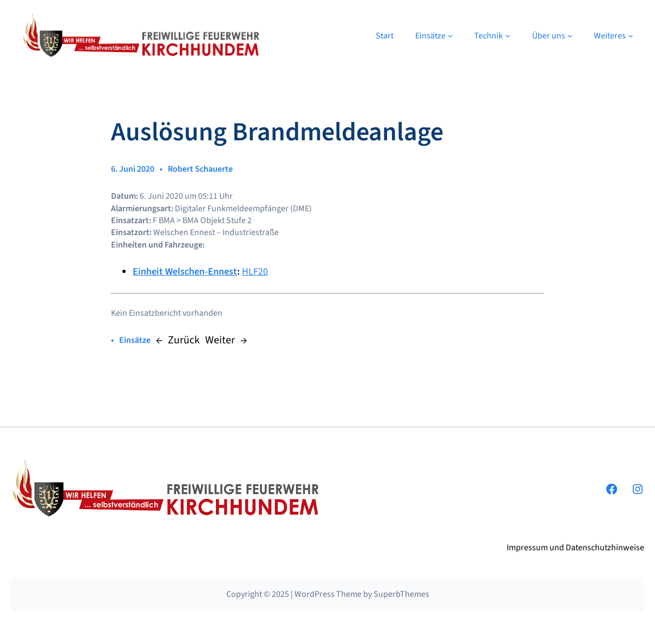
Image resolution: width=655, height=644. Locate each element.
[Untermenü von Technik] (508, 36)
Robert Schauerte (200, 169)
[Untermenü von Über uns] (570, 36)
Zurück (184, 340)
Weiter (220, 340)
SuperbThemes (401, 594)
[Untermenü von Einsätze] (450, 36)
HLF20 (255, 272)
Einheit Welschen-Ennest (185, 272)
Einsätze (135, 340)
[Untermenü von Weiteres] (631, 36)
